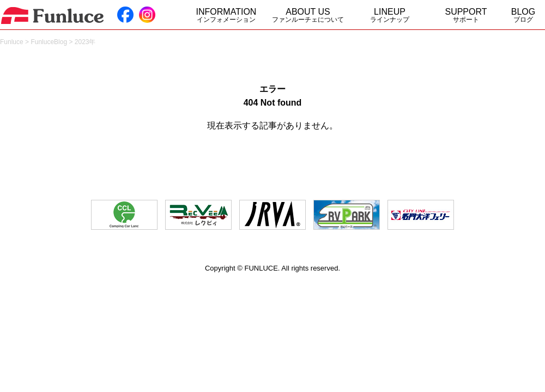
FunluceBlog (49, 42)
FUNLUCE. (262, 268)
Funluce (12, 42)
